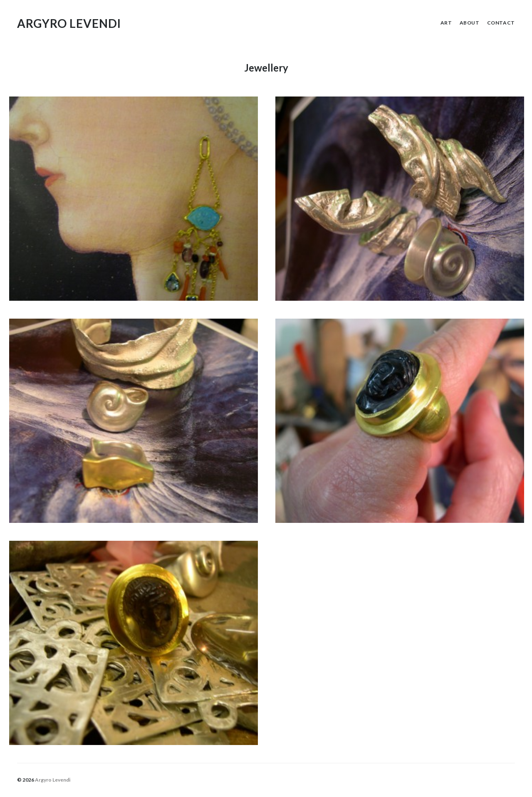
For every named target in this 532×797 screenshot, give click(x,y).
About (470, 23)
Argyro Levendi (69, 23)
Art (446, 23)
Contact (501, 23)
